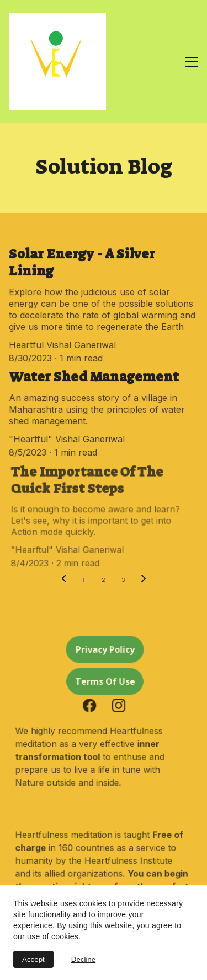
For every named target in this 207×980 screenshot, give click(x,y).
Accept (33, 959)
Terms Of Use (104, 681)
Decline (83, 959)
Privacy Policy (104, 649)
